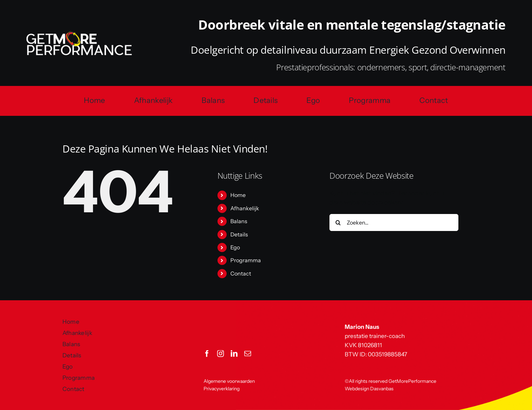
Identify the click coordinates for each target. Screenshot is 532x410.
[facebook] (207, 354)
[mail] (248, 354)
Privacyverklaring (222, 389)
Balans (239, 221)
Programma (246, 260)
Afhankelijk (245, 208)
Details (239, 234)
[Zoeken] (338, 222)
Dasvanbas (382, 389)
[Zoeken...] (394, 222)
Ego (235, 247)
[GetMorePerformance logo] (79, 34)
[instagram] (221, 354)
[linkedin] (234, 354)
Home (238, 195)
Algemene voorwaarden (229, 381)
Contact (241, 273)
